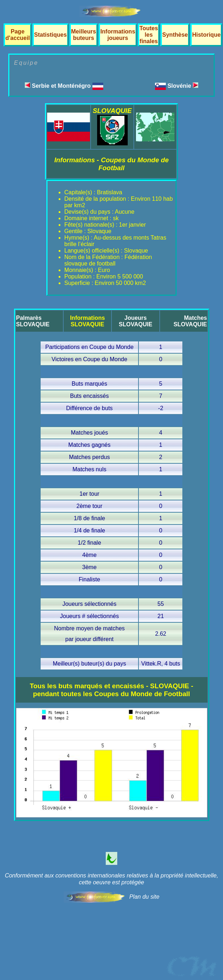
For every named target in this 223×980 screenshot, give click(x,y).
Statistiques (51, 35)
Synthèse (175, 35)
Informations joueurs (118, 35)
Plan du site (144, 897)
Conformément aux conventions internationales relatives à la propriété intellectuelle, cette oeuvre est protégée (111, 879)
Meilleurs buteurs (84, 35)
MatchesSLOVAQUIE (190, 321)
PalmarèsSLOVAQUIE (33, 321)
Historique (206, 35)
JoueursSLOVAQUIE (135, 321)
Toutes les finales (149, 35)
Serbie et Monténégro (64, 86)
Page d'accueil (18, 35)
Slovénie (183, 86)
